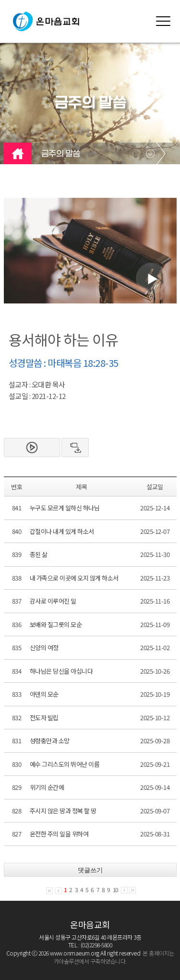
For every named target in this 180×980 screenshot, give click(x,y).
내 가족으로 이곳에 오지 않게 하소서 (74, 578)
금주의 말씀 (61, 154)
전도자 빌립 (44, 718)
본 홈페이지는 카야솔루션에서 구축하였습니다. (114, 957)
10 (116, 889)
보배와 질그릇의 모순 (56, 624)
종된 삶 (39, 554)
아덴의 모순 (44, 694)
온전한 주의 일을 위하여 (59, 834)
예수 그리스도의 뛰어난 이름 (65, 764)
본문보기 (32, 448)
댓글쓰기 (90, 870)
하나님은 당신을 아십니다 (61, 671)
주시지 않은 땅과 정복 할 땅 (63, 811)
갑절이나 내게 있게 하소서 (62, 531)
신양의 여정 (44, 647)
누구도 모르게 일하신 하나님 (65, 508)
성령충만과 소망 (50, 741)
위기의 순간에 (47, 787)
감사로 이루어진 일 (53, 601)
